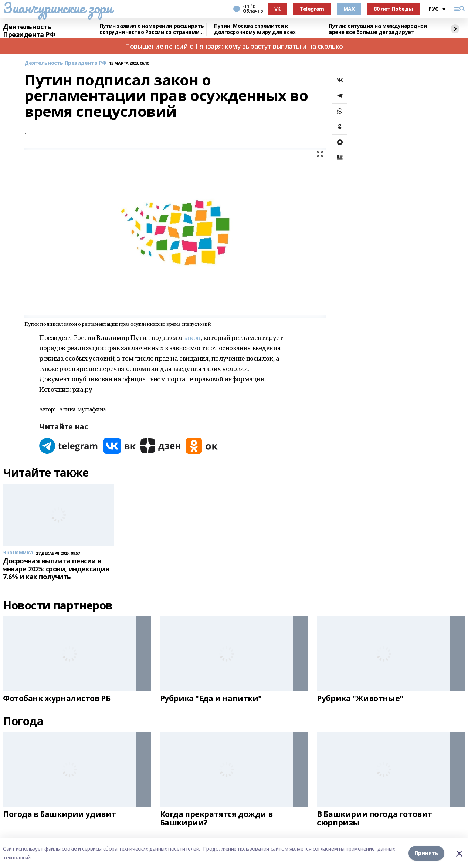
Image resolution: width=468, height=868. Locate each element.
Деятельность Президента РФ (29, 31)
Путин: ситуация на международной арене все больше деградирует (378, 29)
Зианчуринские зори (57, 8)
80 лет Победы (393, 9)
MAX (349, 9)
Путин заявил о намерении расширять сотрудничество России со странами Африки (152, 29)
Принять (426, 853)
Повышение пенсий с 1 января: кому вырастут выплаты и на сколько (234, 46)
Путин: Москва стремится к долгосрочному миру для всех (255, 29)
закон (192, 337)
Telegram (312, 9)
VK (277, 9)
